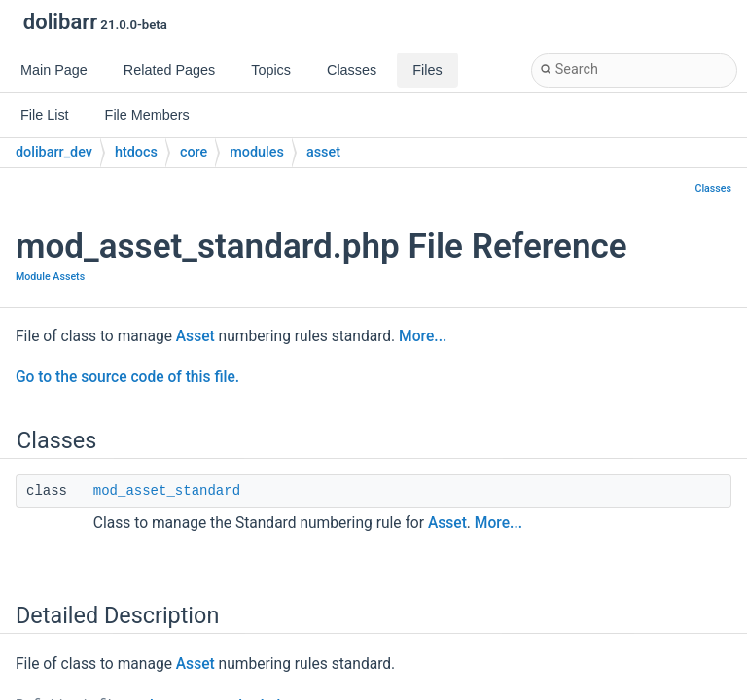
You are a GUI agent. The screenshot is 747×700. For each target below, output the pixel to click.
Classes (713, 188)
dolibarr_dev (54, 152)
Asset (196, 336)
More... (423, 336)
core (194, 152)
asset (323, 152)
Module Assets (50, 277)
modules (257, 152)
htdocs (136, 152)
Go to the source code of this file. (127, 377)
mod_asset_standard (167, 491)
